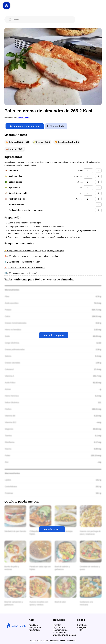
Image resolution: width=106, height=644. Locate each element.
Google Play (35, 628)
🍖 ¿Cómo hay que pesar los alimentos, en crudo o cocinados (31, 256)
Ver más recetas (52, 529)
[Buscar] (42, 20)
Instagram (82, 628)
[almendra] (88, 171)
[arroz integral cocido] (88, 193)
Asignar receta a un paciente (25, 126)
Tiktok (80, 630)
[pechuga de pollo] (88, 199)
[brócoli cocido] (88, 182)
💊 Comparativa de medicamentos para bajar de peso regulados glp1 (34, 251)
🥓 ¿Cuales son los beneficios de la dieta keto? (25, 267)
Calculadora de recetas (64, 635)
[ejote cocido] (88, 188)
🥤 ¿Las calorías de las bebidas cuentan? (22, 262)
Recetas (57, 625)
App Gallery (35, 630)
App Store (34, 625)
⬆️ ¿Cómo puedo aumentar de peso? (21, 273)
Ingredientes (59, 628)
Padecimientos (60, 630)
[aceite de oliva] (88, 176)
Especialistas (59, 632)
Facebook (82, 625)
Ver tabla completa (54, 335)
